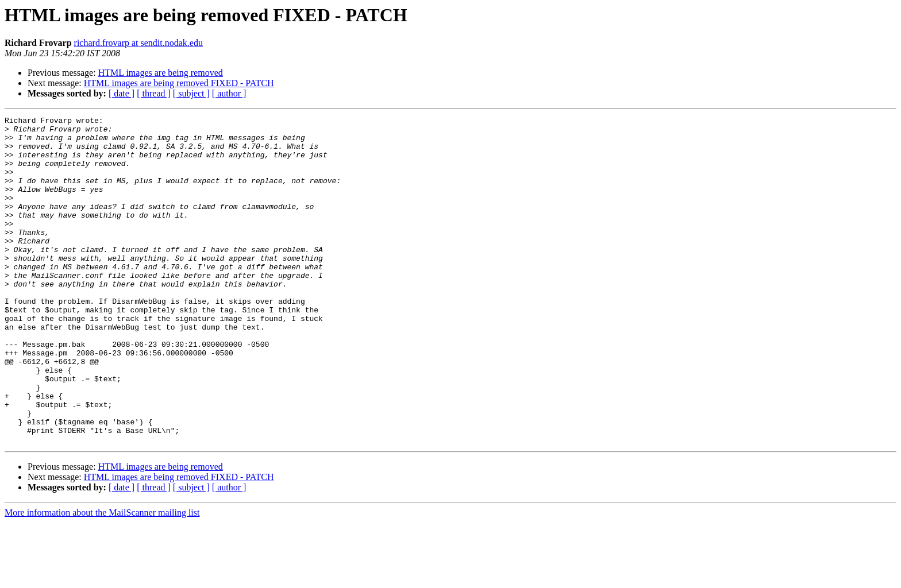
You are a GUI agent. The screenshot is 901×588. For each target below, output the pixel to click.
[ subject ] (191, 93)
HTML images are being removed (161, 73)
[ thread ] (154, 93)
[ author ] (229, 93)
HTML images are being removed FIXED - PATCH (179, 83)
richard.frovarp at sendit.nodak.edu (138, 43)
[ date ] (122, 93)
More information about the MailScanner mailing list (102, 578)
